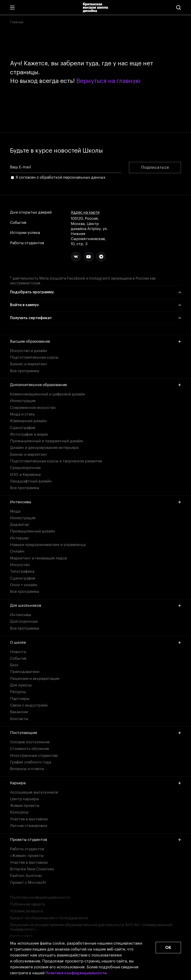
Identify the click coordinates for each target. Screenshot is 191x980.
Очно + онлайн (24, 585)
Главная (17, 22)
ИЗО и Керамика (25, 475)
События (18, 223)
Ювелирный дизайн (28, 421)
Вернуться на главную (108, 81)
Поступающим (95, 733)
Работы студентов (27, 243)
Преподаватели (25, 672)
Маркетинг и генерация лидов (38, 558)
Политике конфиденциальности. (76, 973)
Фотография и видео (29, 434)
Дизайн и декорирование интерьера (44, 448)
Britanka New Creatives (32, 869)
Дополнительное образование (95, 385)
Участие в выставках (29, 819)
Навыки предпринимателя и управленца (48, 545)
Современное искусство (33, 408)
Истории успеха (25, 233)
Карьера (95, 783)
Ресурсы (18, 692)
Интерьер (19, 538)
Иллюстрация (23, 401)
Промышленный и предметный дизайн (47, 441)
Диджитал (20, 525)
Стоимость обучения (30, 749)
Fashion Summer (26, 876)
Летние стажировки (29, 826)
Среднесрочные (25, 468)
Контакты (19, 719)
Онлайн (17, 551)
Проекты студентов (95, 840)
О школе (95, 642)
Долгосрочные (24, 621)
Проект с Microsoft (28, 883)
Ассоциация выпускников (34, 792)
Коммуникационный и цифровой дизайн (48, 394)
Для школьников (95, 605)
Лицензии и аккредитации (35, 679)
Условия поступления (30, 742)
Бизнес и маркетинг (29, 364)
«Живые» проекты (27, 856)
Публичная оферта (27, 904)
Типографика (22, 571)
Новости (18, 652)
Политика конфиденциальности (40, 897)
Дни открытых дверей (31, 212)
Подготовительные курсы (34, 357)
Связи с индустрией (29, 705)
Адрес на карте (85, 212)
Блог (14, 665)
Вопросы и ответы (27, 769)
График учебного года (31, 762)
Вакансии (19, 712)
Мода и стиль (22, 414)
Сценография (23, 428)
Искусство (20, 565)
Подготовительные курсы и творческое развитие (56, 461)
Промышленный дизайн (33, 531)
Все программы (25, 371)
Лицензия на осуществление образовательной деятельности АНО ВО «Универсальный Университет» (91, 927)
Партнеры (20, 699)
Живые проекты (25, 806)
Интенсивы (95, 502)
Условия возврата (26, 911)
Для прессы (21, 685)
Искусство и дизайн (29, 351)
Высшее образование (95, 341)
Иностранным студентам (34, 756)
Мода (15, 511)
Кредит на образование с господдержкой (49, 918)
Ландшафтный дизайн (31, 481)
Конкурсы (19, 812)
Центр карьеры (25, 799)
